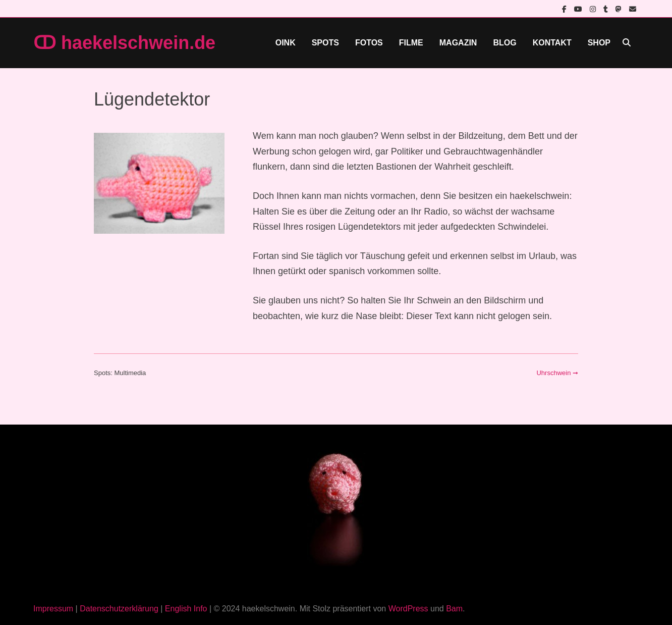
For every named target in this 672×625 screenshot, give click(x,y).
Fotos (369, 43)
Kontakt (552, 43)
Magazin (458, 43)
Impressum (53, 609)
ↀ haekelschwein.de (124, 43)
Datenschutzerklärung (119, 609)
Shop (599, 43)
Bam (454, 609)
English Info (186, 609)
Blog (505, 43)
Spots (325, 43)
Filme (411, 43)
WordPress (408, 609)
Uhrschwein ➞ (557, 373)
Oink (286, 43)
